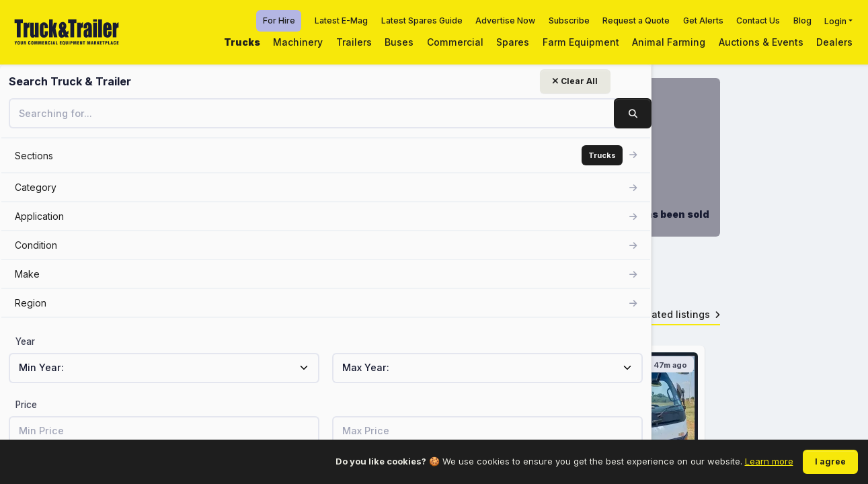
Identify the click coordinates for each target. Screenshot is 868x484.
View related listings (667, 324)
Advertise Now (505, 21)
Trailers (354, 42)
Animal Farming (669, 42)
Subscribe (569, 21)
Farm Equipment (581, 42)
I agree (830, 461)
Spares (513, 42)
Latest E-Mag (341, 21)
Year (25, 341)
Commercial (455, 42)
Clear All (165, 81)
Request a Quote (636, 21)
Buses (399, 42)
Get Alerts (703, 21)
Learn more (769, 461)
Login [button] (835, 21)
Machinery (298, 42)
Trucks (242, 42)
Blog (802, 21)
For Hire (279, 21)
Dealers (834, 42)
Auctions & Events (761, 42)
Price (26, 405)
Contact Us (758, 21)
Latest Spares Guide (422, 21)
